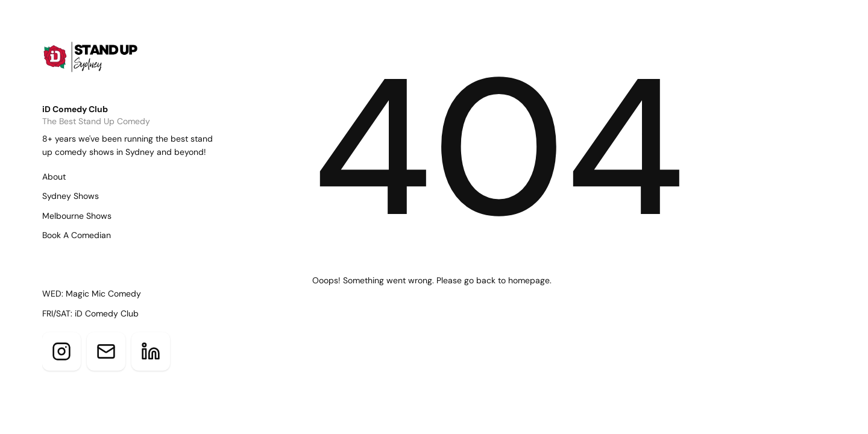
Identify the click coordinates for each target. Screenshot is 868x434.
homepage (529, 280)
